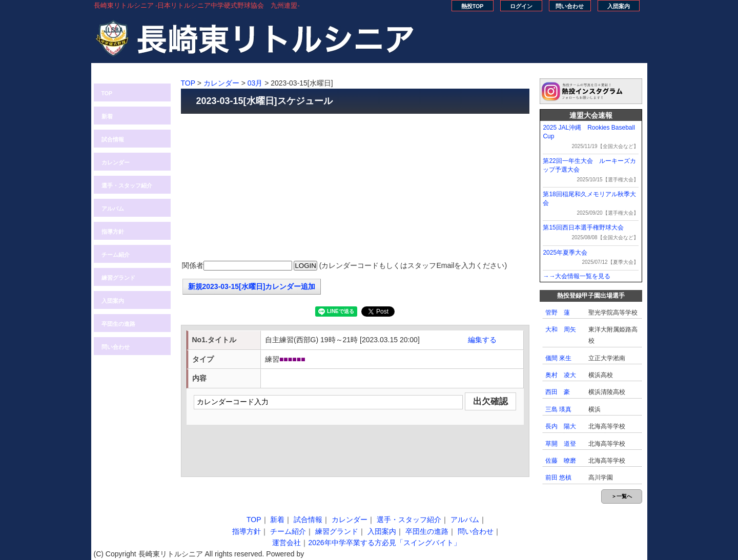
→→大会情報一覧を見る (577, 276)
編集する (482, 340)
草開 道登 (561, 444)
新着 (107, 116)
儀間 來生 (558, 358)
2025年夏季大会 (565, 253)
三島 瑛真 (558, 409)
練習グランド (118, 278)
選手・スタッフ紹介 (127, 185)
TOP (107, 93)
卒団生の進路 (118, 324)
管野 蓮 (558, 313)
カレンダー (116, 162)
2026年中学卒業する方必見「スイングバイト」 (384, 543)
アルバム (113, 209)
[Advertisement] (355, 188)
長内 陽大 (561, 426)
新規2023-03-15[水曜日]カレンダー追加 (252, 286)
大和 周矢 (561, 329)
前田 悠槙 (558, 478)
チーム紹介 (116, 255)
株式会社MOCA (331, 554)
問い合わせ (570, 6)
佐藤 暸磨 (561, 461)
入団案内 (619, 6)
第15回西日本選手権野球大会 (583, 227)
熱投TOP (473, 6)
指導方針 (113, 232)
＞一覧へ (622, 496)
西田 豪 (558, 392)
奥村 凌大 (561, 375)
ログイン (521, 6)
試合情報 (113, 139)
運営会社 (286, 543)
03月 (255, 83)
